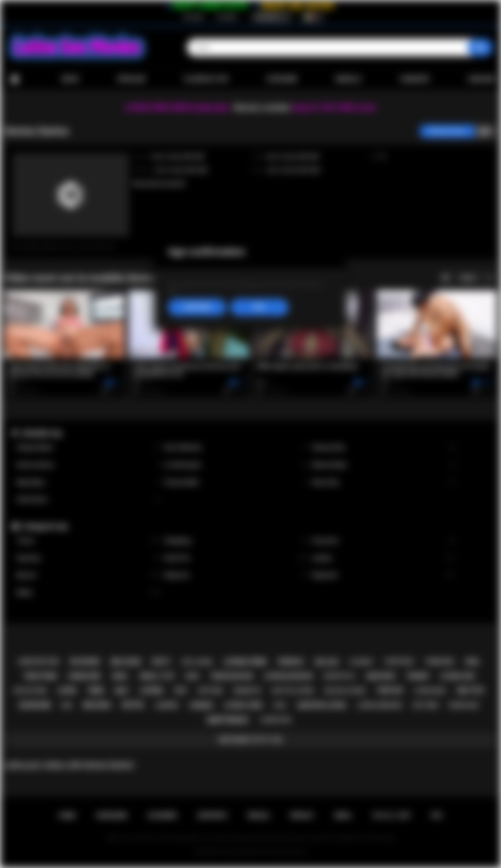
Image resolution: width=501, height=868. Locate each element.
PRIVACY (302, 816)
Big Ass (88, 575)
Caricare (481, 79)
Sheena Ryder (384, 465)
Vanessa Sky (384, 448)
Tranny (88, 541)
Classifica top (206, 79)
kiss (67, 705)
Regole (258, 816)
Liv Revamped (236, 465)
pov (180, 691)
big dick (97, 705)
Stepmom (236, 575)
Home (15, 79)
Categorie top (45, 526)
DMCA (343, 816)
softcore (210, 691)
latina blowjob (288, 676)
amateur (380, 676)
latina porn (245, 662)
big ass (327, 662)
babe (192, 676)
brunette (248, 691)
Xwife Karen (88, 500)
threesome (439, 662)
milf (122, 691)
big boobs (85, 662)
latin (67, 691)
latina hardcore (379, 705)
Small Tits (236, 558)
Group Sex (384, 541)
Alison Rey (384, 482)
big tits (471, 691)
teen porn (40, 676)
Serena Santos (88, 465)
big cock (126, 662)
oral (473, 662)
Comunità (414, 79)
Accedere (227, 17)
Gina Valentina (236, 448)
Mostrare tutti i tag (250, 740)
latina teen (243, 705)
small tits (157, 676)
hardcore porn (39, 662)
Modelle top (42, 433)
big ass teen (30, 691)
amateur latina (322, 705)
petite (133, 705)
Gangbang (236, 541)
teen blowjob (232, 676)
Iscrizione (193, 17)
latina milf (430, 691)
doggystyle (339, 676)
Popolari (131, 79)
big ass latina (345, 691)
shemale (291, 662)
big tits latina (293, 691)
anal (120, 676)
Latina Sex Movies (240, 852)
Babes (88, 593)
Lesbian (384, 558)
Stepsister (384, 575)
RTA (437, 816)
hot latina (197, 662)
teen (95, 691)
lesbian (201, 705)
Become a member (263, 108)
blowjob (35, 705)
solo (280, 705)
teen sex (390, 690)
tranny (418, 676)
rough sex (464, 705)
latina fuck (276, 720)
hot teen (425, 705)
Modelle (348, 79)
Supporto (212, 816)
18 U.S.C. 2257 (391, 816)
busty (161, 662)
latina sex (458, 676)
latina (152, 691)
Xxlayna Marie (88, 448)
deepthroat (228, 720)
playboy (362, 662)
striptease (399, 662)
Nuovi (70, 79)
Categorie (282, 79)
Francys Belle (236, 482)
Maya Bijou (88, 482)
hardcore (84, 676)
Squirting (88, 558)
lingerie (167, 705)
